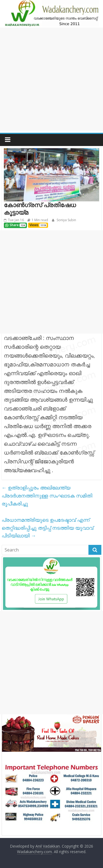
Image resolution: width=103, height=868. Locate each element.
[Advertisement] (51, 79)
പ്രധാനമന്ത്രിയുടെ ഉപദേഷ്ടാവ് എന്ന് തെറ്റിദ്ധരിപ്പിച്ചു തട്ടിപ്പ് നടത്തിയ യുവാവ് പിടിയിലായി (48, 528)
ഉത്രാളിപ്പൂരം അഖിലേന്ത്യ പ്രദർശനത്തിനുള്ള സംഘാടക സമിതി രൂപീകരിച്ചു (47, 496)
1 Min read (40, 220)
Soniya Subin (66, 220)
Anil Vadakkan (48, 846)
